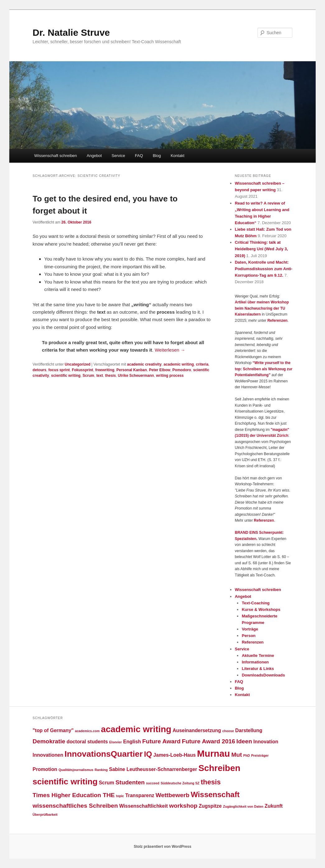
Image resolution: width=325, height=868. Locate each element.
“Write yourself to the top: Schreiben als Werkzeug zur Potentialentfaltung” (264, 369)
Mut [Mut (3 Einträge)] (237, 755)
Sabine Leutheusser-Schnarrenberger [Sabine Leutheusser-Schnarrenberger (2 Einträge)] (153, 769)
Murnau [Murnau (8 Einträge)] (214, 753)
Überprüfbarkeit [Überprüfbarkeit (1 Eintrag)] (45, 815)
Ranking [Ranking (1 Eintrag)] (101, 770)
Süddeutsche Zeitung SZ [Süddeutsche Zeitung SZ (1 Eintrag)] (180, 783)
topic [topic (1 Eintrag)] (120, 796)
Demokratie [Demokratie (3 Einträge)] (49, 741)
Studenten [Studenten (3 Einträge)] (130, 782)
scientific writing (66, 376)
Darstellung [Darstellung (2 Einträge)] (249, 730)
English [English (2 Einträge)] (132, 742)
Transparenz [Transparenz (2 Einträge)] (140, 795)
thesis (111, 376)
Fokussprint (83, 370)
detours (39, 370)
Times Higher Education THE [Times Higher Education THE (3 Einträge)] (74, 795)
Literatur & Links (258, 669)
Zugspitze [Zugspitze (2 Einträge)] (210, 806)
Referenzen (278, 321)
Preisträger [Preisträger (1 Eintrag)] (260, 755)
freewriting (105, 370)
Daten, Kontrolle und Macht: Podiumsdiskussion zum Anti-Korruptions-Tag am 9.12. (264, 269)
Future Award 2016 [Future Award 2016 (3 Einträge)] (209, 741)
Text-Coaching (255, 603)
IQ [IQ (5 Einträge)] (148, 754)
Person (248, 636)
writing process (170, 376)
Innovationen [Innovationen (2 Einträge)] (48, 755)
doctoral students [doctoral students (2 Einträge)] (87, 742)
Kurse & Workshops (261, 609)
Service (118, 156)
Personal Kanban (132, 370)
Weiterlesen (170, 350)
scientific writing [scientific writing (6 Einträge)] (65, 782)
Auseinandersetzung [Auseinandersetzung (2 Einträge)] (197, 730)
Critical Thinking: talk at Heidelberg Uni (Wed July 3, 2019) (261, 249)
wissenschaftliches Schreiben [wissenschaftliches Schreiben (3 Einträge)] (75, 806)
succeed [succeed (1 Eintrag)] (153, 783)
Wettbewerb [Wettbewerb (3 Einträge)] (172, 795)
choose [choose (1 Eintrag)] (228, 731)
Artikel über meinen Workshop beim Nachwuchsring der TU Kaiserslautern (262, 308)
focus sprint (59, 370)
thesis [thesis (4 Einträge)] (211, 782)
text (100, 376)
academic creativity (144, 364)
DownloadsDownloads (263, 675)
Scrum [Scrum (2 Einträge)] (107, 783)
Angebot (94, 156)
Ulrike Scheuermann (136, 376)
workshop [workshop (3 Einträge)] (183, 806)
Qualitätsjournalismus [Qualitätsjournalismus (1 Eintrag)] (76, 770)
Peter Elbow (160, 370)
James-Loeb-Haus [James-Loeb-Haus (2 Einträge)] (174, 755)
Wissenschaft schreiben (56, 156)
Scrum (88, 376)
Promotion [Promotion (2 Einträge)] (45, 769)
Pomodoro (182, 370)
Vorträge (250, 629)
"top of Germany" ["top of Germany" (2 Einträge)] (53, 730)
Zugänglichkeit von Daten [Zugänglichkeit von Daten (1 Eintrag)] (243, 806)
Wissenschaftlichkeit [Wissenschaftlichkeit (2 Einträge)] (143, 806)
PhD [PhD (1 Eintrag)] (246, 755)
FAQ (139, 156)
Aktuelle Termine (258, 656)
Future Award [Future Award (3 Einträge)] (161, 741)
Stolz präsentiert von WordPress (162, 847)
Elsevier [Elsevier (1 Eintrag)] (116, 742)
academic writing (179, 364)
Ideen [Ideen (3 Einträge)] (244, 741)
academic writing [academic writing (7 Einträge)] (136, 729)
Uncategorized (78, 364)
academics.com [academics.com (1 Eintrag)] (87, 731)
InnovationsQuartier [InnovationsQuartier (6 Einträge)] (104, 754)
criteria (202, 364)
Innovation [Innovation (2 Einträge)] (266, 742)
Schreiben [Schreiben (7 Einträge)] (219, 768)
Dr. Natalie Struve (71, 32)
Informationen (255, 662)
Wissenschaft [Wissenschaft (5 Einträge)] (215, 794)
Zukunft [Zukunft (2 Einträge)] (274, 806)
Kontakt (178, 156)
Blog (157, 156)
